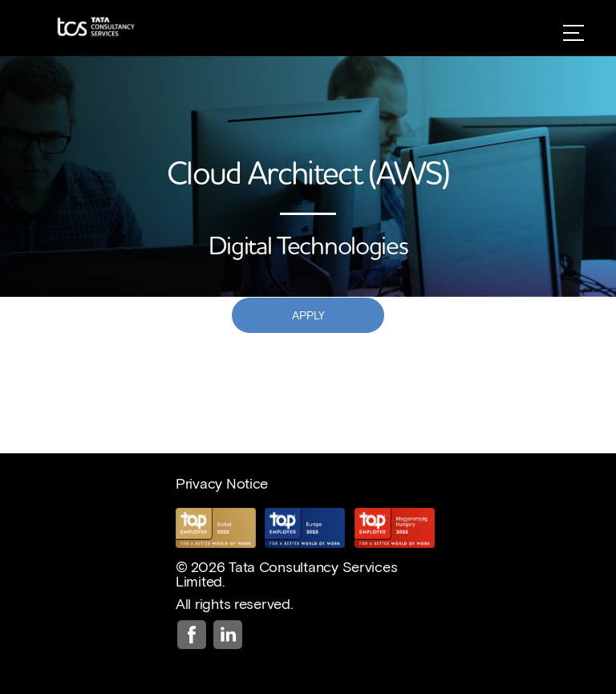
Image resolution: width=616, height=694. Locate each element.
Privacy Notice (222, 483)
